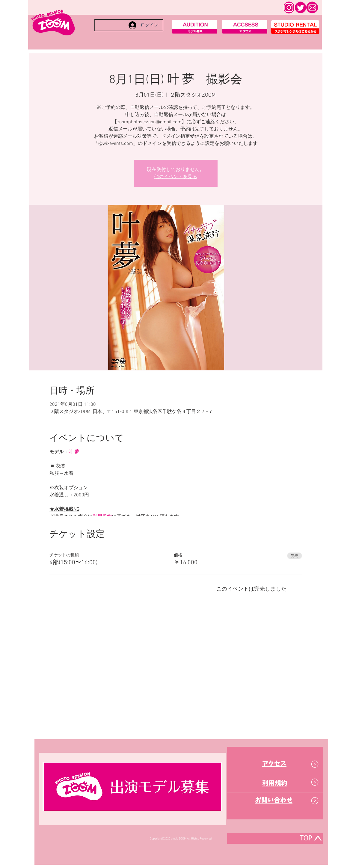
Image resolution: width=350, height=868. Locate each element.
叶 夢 (74, 452)
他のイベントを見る (176, 177)
